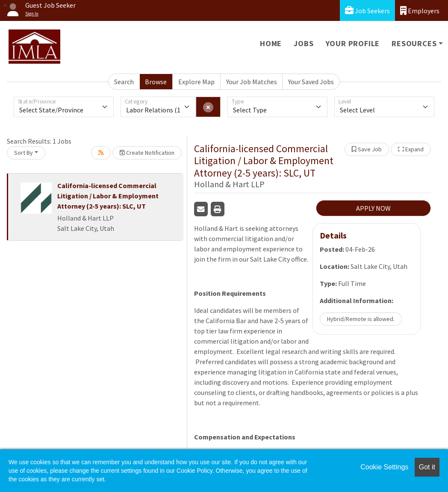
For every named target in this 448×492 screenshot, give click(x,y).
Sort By (24, 153)
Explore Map (196, 82)
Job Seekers (367, 10)
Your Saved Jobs (311, 82)
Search (124, 82)
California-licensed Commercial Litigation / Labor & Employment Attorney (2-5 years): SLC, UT (108, 196)
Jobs (304, 43)
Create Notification (147, 153)
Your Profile (353, 43)
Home (271, 43)
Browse (156, 82)
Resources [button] (414, 43)
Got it (427, 467)
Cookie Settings (384, 467)
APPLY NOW (373, 208)
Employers (420, 10)
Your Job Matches (252, 82)
